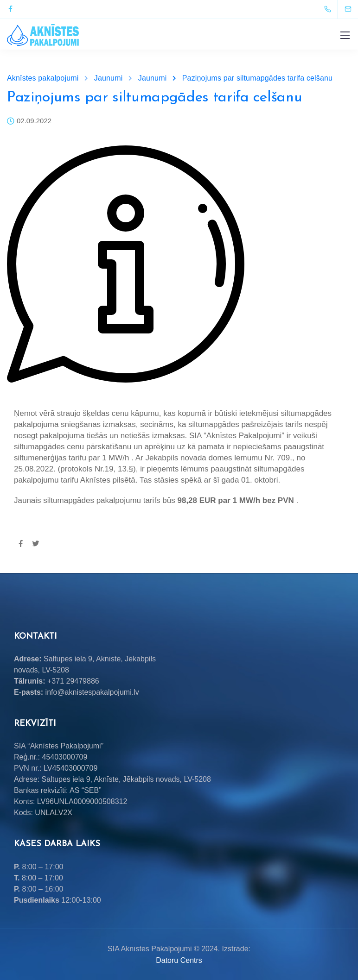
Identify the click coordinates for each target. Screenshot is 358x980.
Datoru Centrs (179, 960)
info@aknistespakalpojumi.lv (92, 692)
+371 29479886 (73, 681)
